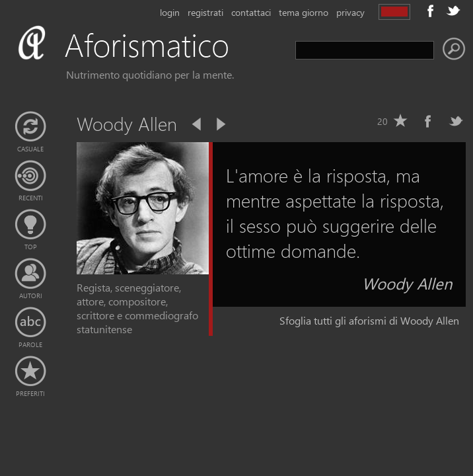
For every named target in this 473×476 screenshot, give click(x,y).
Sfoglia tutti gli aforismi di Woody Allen (369, 320)
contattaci (251, 12)
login (170, 12)
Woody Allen (407, 283)
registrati (205, 12)
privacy (350, 12)
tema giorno (304, 12)
